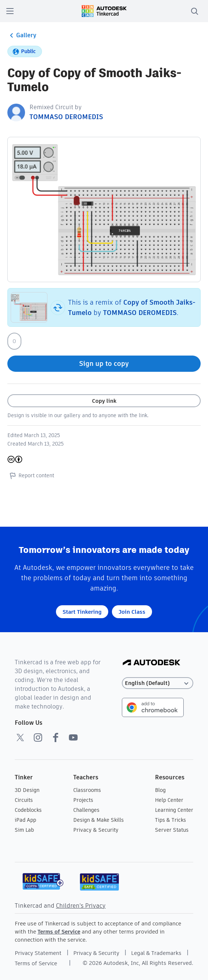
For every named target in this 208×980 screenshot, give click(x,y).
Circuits (24, 800)
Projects (83, 800)
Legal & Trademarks (156, 953)
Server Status (172, 830)
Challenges (86, 810)
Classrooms (87, 790)
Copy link (104, 401)
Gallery (22, 35)
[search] (194, 11)
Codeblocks (28, 810)
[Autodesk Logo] (151, 663)
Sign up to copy (104, 363)
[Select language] (158, 683)
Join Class (132, 612)
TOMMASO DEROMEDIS (66, 117)
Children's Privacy (81, 906)
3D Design (27, 790)
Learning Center (174, 810)
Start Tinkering (82, 612)
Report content (31, 475)
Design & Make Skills (98, 820)
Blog (160, 790)
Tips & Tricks (170, 820)
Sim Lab (24, 830)
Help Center (169, 800)
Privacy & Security (96, 830)
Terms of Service (59, 931)
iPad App (25, 820)
